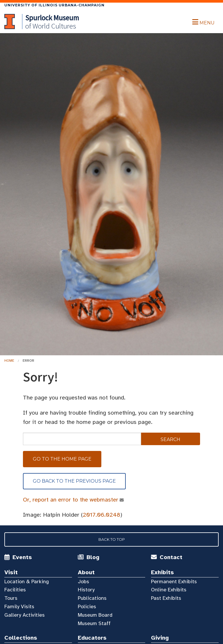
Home (9, 361)
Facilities (15, 590)
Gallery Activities (25, 615)
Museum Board (95, 615)
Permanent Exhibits (174, 581)
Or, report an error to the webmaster (71, 500)
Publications (92, 598)
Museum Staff (94, 623)
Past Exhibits (166, 598)
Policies (87, 606)
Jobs (83, 581)
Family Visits (19, 606)
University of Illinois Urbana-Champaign (54, 5)
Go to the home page (62, 459)
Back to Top (112, 539)
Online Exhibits (169, 590)
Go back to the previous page (74, 481)
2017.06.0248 (101, 515)
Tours (11, 598)
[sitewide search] (82, 439)
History (86, 590)
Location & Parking (27, 581)
